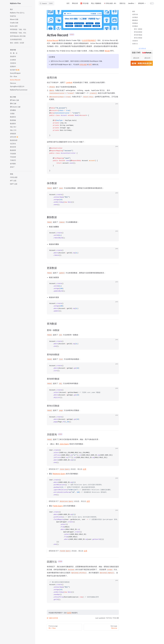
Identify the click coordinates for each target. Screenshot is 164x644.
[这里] (69, 613)
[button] (21, 9)
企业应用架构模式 (89, 40)
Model (107, 51)
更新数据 (135, 23)
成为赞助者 (142, 48)
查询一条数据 (138, 29)
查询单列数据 (138, 35)
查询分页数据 (138, 38)
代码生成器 (83, 64)
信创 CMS (136, 53)
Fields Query (58, 506)
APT (90, 64)
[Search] (46, 3)
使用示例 (135, 14)
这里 (85, 469)
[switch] (152, 3)
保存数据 (135, 17)
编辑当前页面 (52, 618)
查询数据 (135, 26)
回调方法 (135, 44)
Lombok (69, 82)
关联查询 (135, 41)
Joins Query (64, 444)
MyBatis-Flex (15, 3)
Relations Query (59, 474)
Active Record (53, 40)
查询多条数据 (138, 32)
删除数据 (135, 20)
